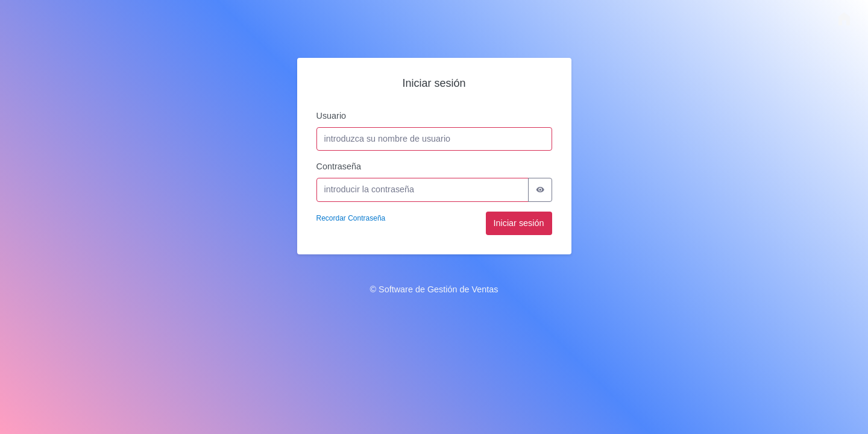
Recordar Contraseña (351, 218)
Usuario (332, 116)
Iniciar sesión (519, 223)
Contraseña (339, 166)
